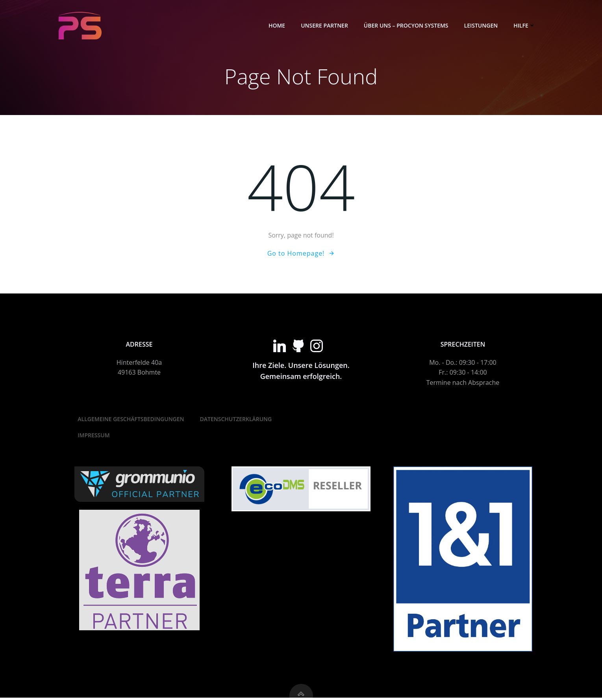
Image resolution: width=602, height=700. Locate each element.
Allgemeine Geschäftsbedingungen (132, 421)
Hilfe (525, 25)
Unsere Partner (325, 25)
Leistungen (481, 25)
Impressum (94, 437)
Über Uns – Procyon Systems (407, 25)
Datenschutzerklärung (236, 421)
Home (277, 25)
